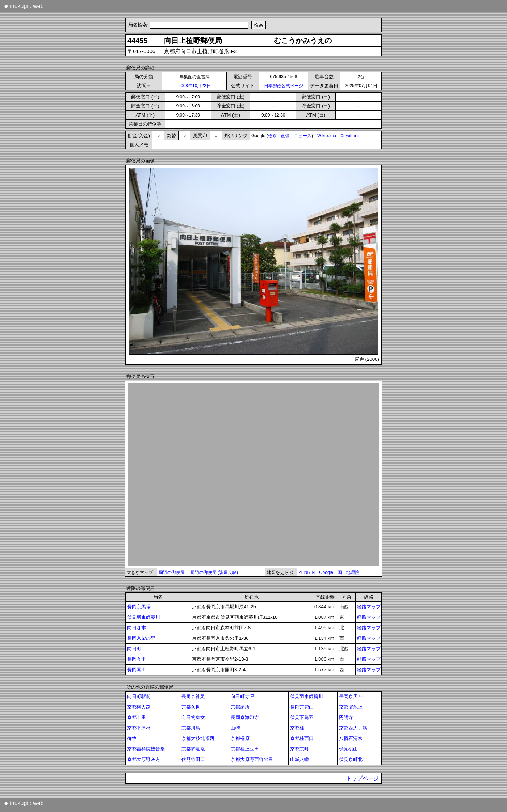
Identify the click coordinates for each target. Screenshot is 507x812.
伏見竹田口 (193, 759)
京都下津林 (139, 728)
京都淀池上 (351, 707)
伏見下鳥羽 (302, 717)
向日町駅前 (139, 696)
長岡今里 (137, 659)
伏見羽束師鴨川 (307, 696)
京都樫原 (240, 738)
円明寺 (346, 717)
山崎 (235, 728)
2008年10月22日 (194, 86)
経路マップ (369, 607)
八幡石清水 (351, 738)
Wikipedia (327, 136)
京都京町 (299, 749)
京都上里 (137, 717)
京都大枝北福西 (198, 738)
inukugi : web (24, 6)
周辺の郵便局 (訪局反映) (214, 572)
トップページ (363, 778)
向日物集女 (193, 717)
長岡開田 (137, 670)
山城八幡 (299, 759)
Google (326, 572)
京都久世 (191, 707)
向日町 (134, 649)
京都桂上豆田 (245, 749)
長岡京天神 (351, 696)
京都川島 (191, 728)
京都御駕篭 (193, 749)
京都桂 (297, 728)
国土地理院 (348, 572)
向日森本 (137, 628)
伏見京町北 (351, 759)
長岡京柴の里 (141, 638)
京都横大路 (139, 707)
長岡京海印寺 (245, 717)
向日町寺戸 (242, 696)
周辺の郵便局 (172, 572)
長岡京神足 (193, 696)
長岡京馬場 (139, 607)
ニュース (303, 136)
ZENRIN (307, 572)
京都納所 (240, 707)
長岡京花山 (302, 707)
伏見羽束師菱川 (144, 617)
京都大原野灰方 (144, 759)
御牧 (132, 738)
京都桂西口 (302, 738)
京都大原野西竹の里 (252, 759)
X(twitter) (349, 136)
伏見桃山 (348, 749)
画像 (285, 136)
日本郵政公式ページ (284, 86)
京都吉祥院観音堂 (146, 749)
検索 (272, 136)
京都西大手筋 (353, 728)
